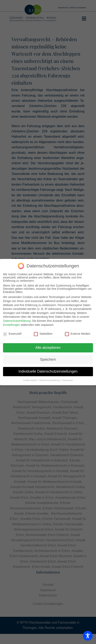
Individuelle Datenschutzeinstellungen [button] (48, 371)
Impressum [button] (68, 380)
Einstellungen (11, 325)
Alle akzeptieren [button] (48, 348)
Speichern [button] (48, 359)
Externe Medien (78, 334)
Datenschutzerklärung (17, 321)
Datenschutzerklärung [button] (50, 380)
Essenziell (12, 334)
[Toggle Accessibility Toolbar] (88, 636)
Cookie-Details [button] (30, 380)
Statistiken (43, 334)
